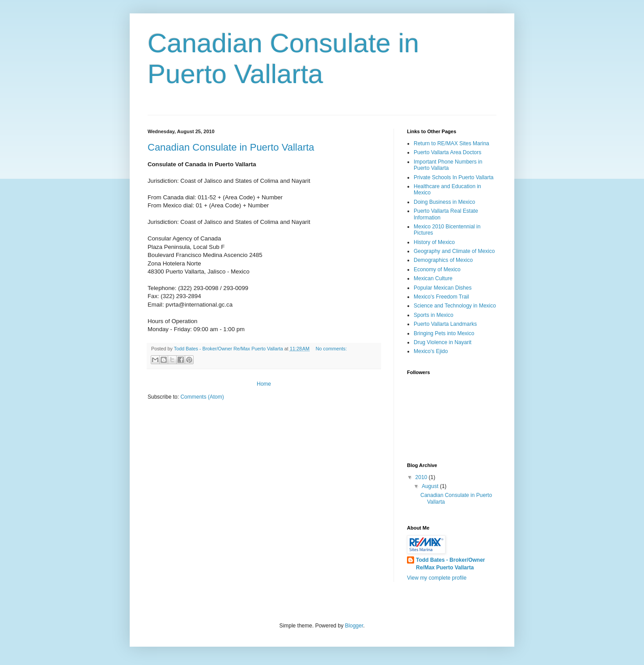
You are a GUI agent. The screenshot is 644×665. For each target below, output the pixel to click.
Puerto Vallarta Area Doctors (447, 152)
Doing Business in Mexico (444, 202)
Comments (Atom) (202, 397)
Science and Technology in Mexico (455, 306)
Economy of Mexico (437, 269)
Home (264, 384)
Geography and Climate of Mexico (454, 251)
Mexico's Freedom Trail (441, 297)
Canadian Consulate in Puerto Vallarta (231, 147)
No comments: (331, 349)
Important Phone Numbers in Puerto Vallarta (448, 165)
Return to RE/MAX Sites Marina (451, 143)
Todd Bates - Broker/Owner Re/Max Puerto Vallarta (450, 564)
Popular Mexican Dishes (443, 288)
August (431, 486)
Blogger (354, 626)
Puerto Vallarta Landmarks (445, 324)
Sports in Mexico (434, 315)
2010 (422, 477)
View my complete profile (437, 578)
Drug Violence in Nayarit (443, 342)
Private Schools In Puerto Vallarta (454, 177)
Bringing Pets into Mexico (444, 333)
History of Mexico (434, 242)
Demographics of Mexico (443, 260)
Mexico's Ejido (431, 351)
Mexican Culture (433, 278)
